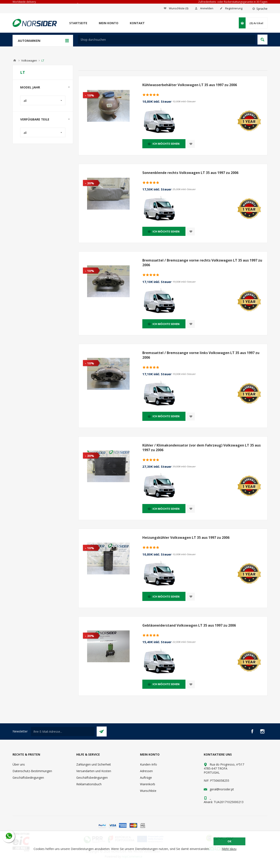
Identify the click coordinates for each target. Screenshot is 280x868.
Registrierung (234, 8)
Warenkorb (148, 784)
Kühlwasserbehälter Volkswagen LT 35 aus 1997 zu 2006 (190, 85)
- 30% (90, 183)
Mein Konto (109, 23)
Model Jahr (30, 87)
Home (15, 60)
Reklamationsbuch (89, 784)
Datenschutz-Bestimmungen (32, 771)
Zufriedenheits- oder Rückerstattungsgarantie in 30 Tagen (233, 2)
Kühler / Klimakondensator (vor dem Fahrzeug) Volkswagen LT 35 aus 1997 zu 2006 (202, 448)
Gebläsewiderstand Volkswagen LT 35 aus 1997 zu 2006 (189, 625)
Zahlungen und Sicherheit (94, 764)
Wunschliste (148, 791)
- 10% (90, 95)
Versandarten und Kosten (94, 771)
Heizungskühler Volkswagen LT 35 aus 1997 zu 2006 (186, 538)
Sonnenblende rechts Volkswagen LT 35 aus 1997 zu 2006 (190, 173)
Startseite (78, 23)
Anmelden (207, 8)
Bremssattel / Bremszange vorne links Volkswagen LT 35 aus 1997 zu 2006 (201, 355)
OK (229, 841)
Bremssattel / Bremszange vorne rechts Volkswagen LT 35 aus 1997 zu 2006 (202, 263)
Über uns (19, 764)
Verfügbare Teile (35, 119)
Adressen (146, 771)
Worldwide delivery (24, 2)
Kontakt (137, 23)
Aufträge (146, 778)
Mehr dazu (229, 849)
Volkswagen (29, 60)
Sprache (262, 9)
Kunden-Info (148, 764)
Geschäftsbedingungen (28, 778)
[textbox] (167, 40)
